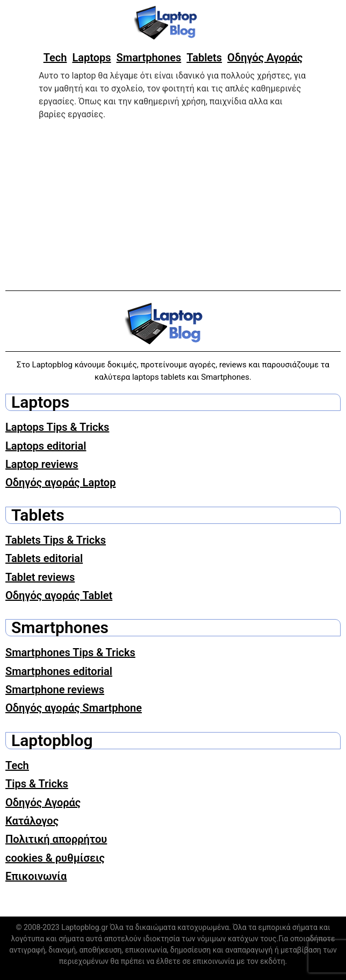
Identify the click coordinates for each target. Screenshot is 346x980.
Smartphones (149, 58)
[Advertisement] (173, 204)
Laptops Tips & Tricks (57, 427)
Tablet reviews (40, 577)
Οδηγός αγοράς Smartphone (74, 708)
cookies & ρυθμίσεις (55, 858)
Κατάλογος (32, 821)
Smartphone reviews (55, 690)
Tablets (204, 58)
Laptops (91, 58)
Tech (55, 58)
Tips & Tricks (37, 784)
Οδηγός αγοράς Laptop (60, 482)
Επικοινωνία (36, 876)
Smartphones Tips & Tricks (70, 652)
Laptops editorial (46, 446)
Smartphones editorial (59, 671)
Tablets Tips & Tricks (56, 540)
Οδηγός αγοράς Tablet (59, 595)
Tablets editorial (44, 558)
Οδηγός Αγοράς (265, 58)
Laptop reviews (42, 464)
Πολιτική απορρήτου (56, 839)
